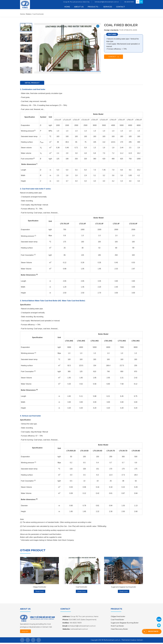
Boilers (29, 14)
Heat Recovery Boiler (119, 630)
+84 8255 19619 (129, 3)
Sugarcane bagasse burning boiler (124, 588)
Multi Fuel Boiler (117, 627)
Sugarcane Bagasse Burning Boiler (125, 623)
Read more (40, 592)
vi (138, 3)
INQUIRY (26, 632)
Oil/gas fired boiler (40, 588)
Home (67, 8)
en (141, 3)
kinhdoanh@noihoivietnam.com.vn (107, 3)
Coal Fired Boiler (117, 620)
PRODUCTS (93, 8)
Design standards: (111, 30)
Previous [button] (26, 73)
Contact (121, 8)
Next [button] (27, 26)
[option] (26, 38)
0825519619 (159, 619)
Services (108, 8)
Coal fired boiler (81, 588)
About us (79, 8)
